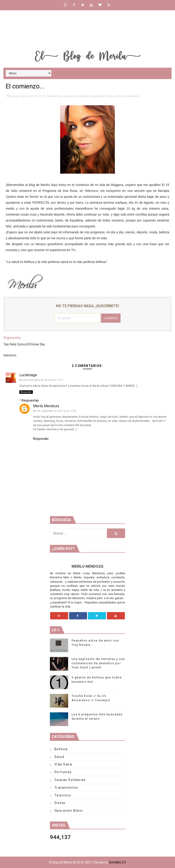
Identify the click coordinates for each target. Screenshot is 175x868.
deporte (84, 96)
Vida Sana (63, 764)
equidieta (97, 96)
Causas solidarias (70, 780)
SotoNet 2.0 (117, 862)
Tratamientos (66, 788)
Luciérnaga (28, 375)
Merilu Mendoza (46, 406)
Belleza (61, 749)
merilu (109, 96)
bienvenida (55, 96)
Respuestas (30, 400)
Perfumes (63, 772)
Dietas (60, 803)
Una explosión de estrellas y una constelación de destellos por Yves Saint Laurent (98, 663)
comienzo (70, 96)
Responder (26, 392)
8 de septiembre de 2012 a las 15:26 (56, 411)
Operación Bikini (69, 811)
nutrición (121, 96)
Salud (59, 757)
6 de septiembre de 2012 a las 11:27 (42, 380)
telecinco (134, 96)
